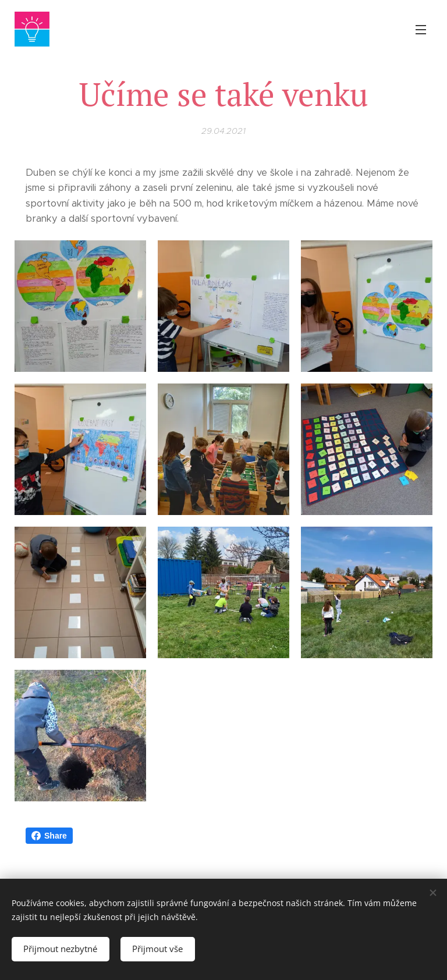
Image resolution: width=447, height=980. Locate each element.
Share (49, 836)
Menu (421, 30)
